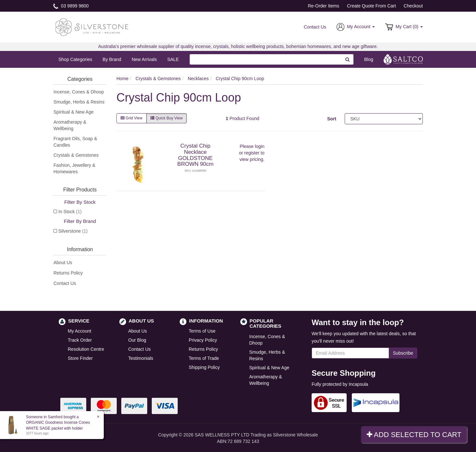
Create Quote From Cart (371, 6)
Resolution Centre (86, 349)
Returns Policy (68, 273)
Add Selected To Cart (414, 435)
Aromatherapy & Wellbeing (70, 125)
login (260, 146)
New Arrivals (144, 59)
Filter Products (80, 190)
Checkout (413, 6)
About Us (63, 263)
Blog (369, 59)
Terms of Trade (204, 358)
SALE (173, 59)
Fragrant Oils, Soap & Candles (75, 142)
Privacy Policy (203, 340)
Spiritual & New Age (74, 112)
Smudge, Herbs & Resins (79, 102)
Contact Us (315, 27)
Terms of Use (202, 331)
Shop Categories (75, 59)
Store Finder (80, 358)
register (252, 153)
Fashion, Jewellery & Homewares (74, 168)
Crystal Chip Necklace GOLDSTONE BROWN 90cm (195, 155)
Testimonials (141, 358)
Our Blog (137, 340)
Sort (332, 119)
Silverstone (73, 231)
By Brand (112, 59)
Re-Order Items (323, 6)
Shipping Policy (204, 367)
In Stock (70, 212)
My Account (79, 331)
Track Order (80, 340)
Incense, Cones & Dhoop (79, 92)
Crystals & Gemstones (76, 155)
